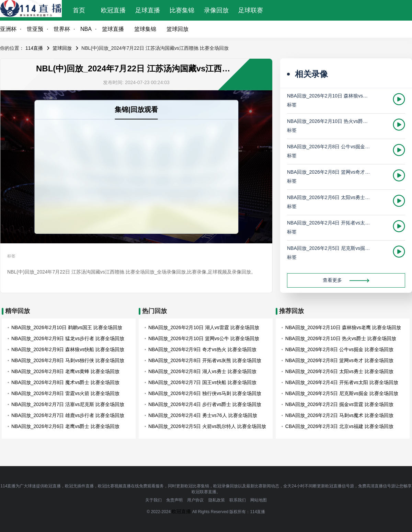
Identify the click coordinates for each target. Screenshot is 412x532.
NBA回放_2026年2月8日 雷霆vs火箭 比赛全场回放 (65, 393)
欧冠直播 (113, 10)
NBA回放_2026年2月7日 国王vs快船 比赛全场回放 (202, 382)
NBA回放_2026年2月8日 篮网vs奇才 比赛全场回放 (329, 172)
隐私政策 (217, 500)
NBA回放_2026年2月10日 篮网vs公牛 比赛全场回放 (204, 338)
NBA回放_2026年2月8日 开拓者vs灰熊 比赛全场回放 (205, 360)
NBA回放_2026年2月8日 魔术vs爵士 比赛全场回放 (65, 382)
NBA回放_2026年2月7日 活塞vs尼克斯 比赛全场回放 (68, 404)
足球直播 (148, 10)
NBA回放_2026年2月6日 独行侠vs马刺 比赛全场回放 (205, 393)
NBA (86, 29)
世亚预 (35, 29)
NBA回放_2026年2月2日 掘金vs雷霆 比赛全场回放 (339, 404)
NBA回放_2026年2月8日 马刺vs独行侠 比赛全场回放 (68, 360)
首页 (79, 10)
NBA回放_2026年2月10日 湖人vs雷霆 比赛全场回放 (204, 327)
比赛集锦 (182, 10)
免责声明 (174, 500)
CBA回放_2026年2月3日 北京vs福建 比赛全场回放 (339, 426)
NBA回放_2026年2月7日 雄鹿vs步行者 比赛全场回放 (68, 415)
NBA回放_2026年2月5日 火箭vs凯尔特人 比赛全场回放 (207, 426)
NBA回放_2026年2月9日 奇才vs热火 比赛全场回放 (202, 349)
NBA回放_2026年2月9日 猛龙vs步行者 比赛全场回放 (68, 338)
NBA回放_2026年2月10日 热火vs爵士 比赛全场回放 (329, 121)
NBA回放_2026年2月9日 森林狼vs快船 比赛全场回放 (68, 349)
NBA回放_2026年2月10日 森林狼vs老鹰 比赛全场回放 (329, 96)
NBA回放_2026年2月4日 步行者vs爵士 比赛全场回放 (205, 404)
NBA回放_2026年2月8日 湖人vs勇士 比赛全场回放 (202, 371)
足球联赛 (251, 10)
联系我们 (238, 500)
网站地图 (259, 500)
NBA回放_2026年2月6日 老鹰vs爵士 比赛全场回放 (65, 426)
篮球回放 (178, 29)
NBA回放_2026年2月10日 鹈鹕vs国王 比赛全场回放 (67, 327)
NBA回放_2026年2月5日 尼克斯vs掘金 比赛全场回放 (329, 248)
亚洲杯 (8, 29)
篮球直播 (113, 29)
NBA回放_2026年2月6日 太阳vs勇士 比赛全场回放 (329, 197)
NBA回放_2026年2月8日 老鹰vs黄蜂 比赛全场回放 (65, 371)
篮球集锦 (145, 29)
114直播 (34, 48)
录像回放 (216, 10)
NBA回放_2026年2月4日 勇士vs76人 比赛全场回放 (203, 415)
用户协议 (195, 500)
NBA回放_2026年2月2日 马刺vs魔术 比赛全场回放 (339, 415)
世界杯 (62, 29)
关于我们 (153, 500)
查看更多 (346, 280)
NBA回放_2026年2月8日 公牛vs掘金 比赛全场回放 (329, 147)
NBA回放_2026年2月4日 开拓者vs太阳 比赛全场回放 (329, 223)
